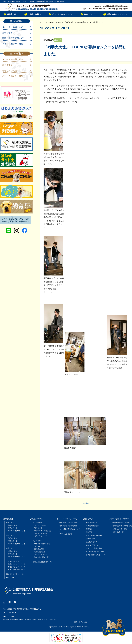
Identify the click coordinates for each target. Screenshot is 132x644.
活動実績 (89, 532)
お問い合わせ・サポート (117, 14)
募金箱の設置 (39, 549)
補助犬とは (11, 14)
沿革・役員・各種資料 (94, 535)
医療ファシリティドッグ (16, 564)
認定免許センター (92, 542)
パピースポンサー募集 (13, 44)
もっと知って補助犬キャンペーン (70, 530)
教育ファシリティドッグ (16, 567)
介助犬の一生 (13, 541)
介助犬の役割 (13, 538)
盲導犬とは (10, 522)
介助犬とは (10, 535)
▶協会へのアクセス (80, 622)
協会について (89, 14)
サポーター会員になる (13, 27)
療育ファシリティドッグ (16, 570)
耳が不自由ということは (16, 557)
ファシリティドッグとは (15, 561)
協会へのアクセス (92, 545)
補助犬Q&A (10, 577)
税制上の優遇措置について (42, 562)
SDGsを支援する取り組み (95, 552)
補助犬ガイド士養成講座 (68, 526)
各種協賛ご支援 (10, 71)
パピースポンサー (41, 533)
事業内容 (89, 529)
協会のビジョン (91, 522)
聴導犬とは (10, 548)
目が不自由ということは (16, 531)
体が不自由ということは (16, 544)
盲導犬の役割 (13, 525)
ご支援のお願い (34, 14)
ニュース (58, 40)
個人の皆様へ (37, 522)
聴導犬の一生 (13, 554)
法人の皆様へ (37, 541)
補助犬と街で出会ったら (15, 574)
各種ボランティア (41, 536)
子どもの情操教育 (66, 534)
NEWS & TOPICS (54, 22)
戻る (87, 503)
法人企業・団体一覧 (41, 557)
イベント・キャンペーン (62, 14)
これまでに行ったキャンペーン (97, 555)
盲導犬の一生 (13, 528)
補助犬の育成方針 (92, 526)
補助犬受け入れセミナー (68, 522)
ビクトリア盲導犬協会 (94, 548)
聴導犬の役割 (13, 551)
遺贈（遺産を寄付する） (14, 38)
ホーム (42, 22)
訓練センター (91, 539)
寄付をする (7, 33)
